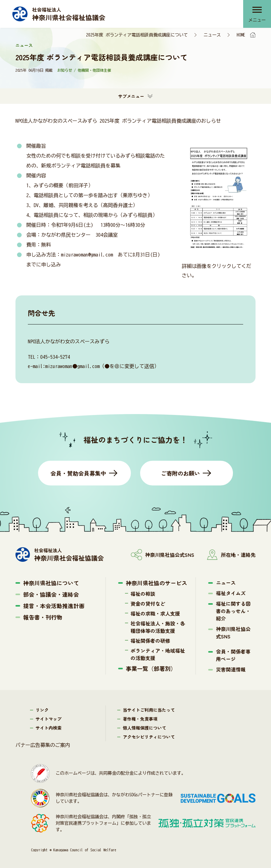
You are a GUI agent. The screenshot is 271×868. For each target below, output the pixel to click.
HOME (241, 35)
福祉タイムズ (231, 593)
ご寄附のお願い (180, 473)
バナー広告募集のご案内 (43, 745)
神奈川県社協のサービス (157, 583)
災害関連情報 (231, 669)
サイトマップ (49, 719)
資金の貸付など (148, 603)
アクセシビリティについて (149, 737)
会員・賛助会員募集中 (78, 473)
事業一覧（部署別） (151, 668)
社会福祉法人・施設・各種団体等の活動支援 (158, 627)
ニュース (212, 35)
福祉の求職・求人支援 (155, 613)
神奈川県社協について (51, 583)
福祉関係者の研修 (150, 641)
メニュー (257, 20)
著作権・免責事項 (140, 719)
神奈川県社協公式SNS (233, 633)
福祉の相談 (143, 594)
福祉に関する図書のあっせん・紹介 (233, 611)
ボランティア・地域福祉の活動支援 (158, 654)
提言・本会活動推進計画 (54, 606)
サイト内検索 (49, 728)
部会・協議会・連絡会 (51, 594)
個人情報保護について (144, 728)
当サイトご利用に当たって (149, 710)
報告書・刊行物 (43, 617)
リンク (42, 710)
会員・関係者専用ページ (233, 655)
